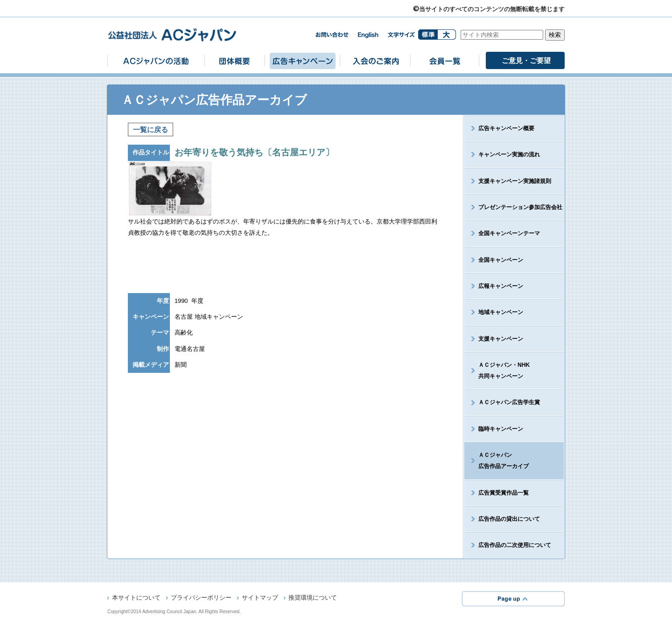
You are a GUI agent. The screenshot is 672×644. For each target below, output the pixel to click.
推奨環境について (313, 598)
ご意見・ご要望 (526, 60)
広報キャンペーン (501, 286)
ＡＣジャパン (497, 461)
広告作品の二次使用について (515, 545)
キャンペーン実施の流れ (509, 154)
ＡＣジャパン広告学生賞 (509, 402)
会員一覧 (445, 60)
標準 (428, 35)
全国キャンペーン (501, 260)
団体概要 (235, 60)
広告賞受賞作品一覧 (504, 493)
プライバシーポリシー (201, 598)
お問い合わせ (332, 35)
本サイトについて (136, 598)
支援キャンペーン (501, 339)
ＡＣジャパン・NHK (497, 371)
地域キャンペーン (501, 312)
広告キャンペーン (302, 60)
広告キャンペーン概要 (506, 128)
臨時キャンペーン (501, 429)
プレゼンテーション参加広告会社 (520, 207)
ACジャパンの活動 (156, 60)
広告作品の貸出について (509, 519)
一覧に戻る (150, 129)
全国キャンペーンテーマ (509, 233)
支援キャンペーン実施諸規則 (515, 181)
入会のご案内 (375, 60)
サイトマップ (260, 598)
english (368, 35)
